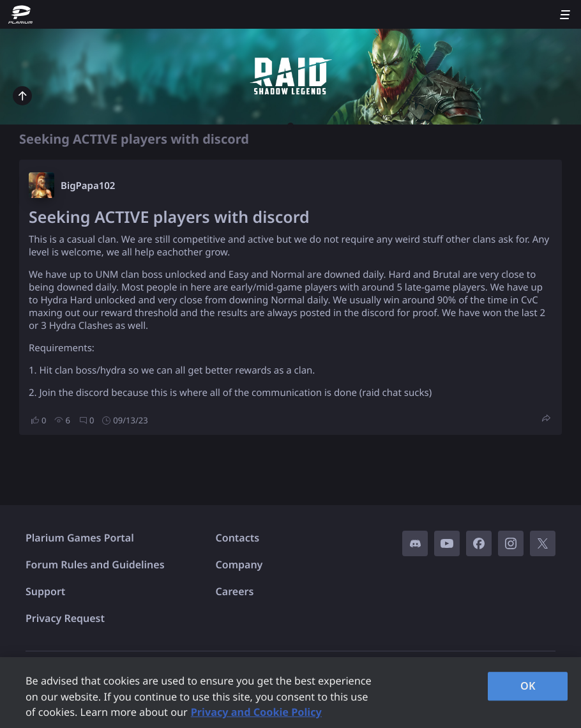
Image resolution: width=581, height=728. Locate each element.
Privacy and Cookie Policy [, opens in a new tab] (256, 712)
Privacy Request (65, 618)
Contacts (238, 538)
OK (528, 686)
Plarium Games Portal (80, 538)
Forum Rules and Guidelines (95, 565)
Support (45, 591)
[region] (290, 693)
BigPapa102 (88, 186)
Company (239, 565)
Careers (235, 591)
